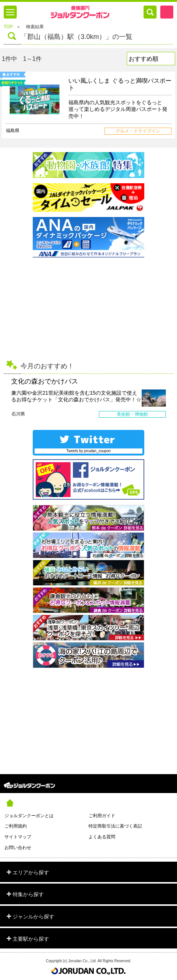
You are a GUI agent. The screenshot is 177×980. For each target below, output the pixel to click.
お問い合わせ (18, 848)
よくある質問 (102, 837)
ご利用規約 (16, 826)
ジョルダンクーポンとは (29, 816)
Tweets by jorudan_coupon (88, 451)
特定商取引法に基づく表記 (115, 826)
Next (171, 397)
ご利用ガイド (102, 816)
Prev (6, 397)
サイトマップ (18, 837)
